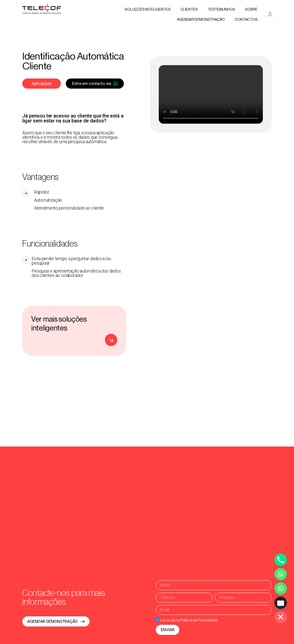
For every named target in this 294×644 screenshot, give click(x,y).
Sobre (251, 10)
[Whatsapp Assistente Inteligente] (281, 588)
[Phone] (281, 560)
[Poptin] (281, 603)
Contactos (246, 20)
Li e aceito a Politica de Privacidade (189, 620)
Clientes (189, 10)
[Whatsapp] (281, 574)
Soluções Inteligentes (148, 10)
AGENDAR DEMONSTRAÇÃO (201, 20)
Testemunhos (221, 10)
